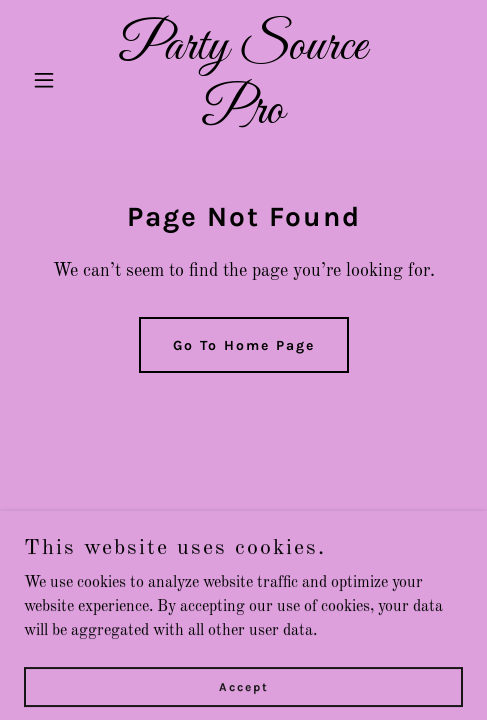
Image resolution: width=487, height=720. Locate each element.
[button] (57, 80)
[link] (243, 119)
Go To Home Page (244, 345)
